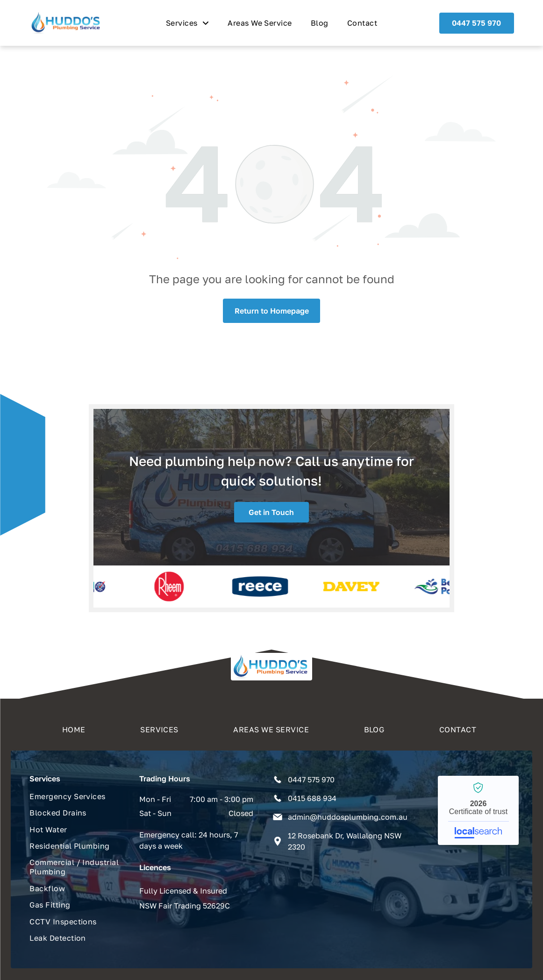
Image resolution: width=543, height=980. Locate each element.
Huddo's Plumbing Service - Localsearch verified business (478, 810)
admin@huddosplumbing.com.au (348, 817)
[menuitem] (187, 23)
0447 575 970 (311, 780)
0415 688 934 (312, 798)
